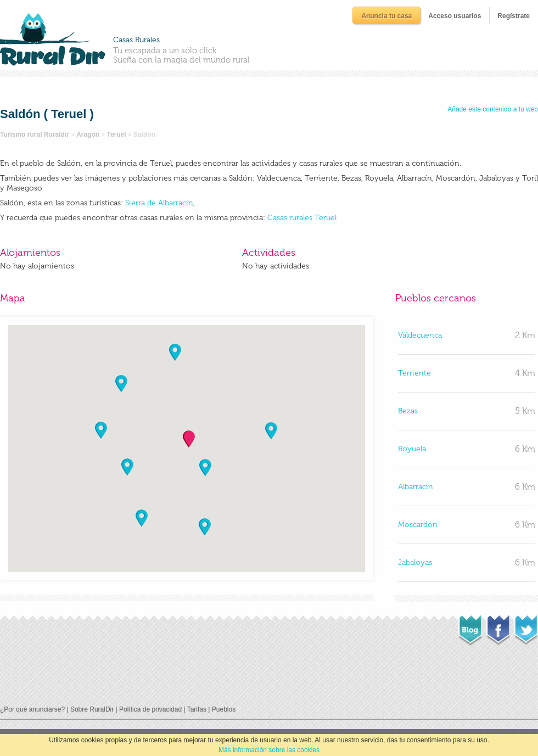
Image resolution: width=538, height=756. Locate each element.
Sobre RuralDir (92, 709)
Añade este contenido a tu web (493, 109)
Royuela (412, 449)
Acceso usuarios (455, 16)
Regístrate (514, 16)
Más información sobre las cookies (269, 750)
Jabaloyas (415, 562)
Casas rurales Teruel (302, 218)
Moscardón (418, 525)
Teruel (117, 135)
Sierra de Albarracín (158, 203)
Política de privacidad (150, 709)
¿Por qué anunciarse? (32, 709)
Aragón (88, 135)
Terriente (414, 373)
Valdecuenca (420, 335)
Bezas (408, 411)
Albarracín (416, 487)
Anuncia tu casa (386, 16)
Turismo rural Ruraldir (35, 135)
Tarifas (197, 709)
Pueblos (224, 709)
